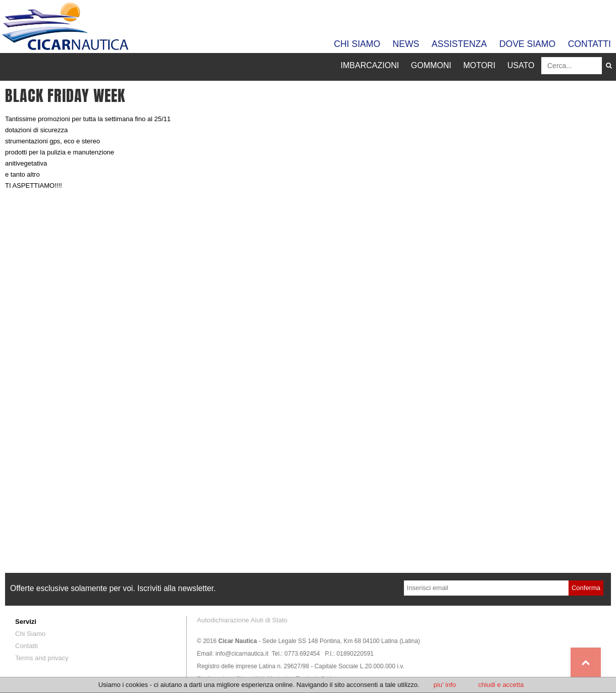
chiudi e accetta (501, 685)
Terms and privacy (42, 658)
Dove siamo (527, 44)
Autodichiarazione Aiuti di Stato (242, 620)
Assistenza (459, 44)
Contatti (589, 44)
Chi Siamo (357, 44)
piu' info (445, 685)
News (406, 44)
